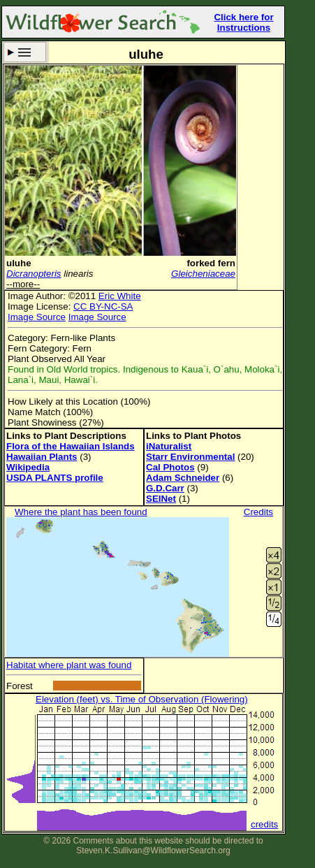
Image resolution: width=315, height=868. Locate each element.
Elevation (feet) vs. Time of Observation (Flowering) (142, 699)
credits (264, 824)
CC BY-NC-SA (103, 306)
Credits (258, 512)
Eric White (120, 296)
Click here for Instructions (243, 22)
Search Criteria (25, 52)
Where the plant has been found (81, 512)
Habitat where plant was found (69, 665)
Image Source (37, 317)
